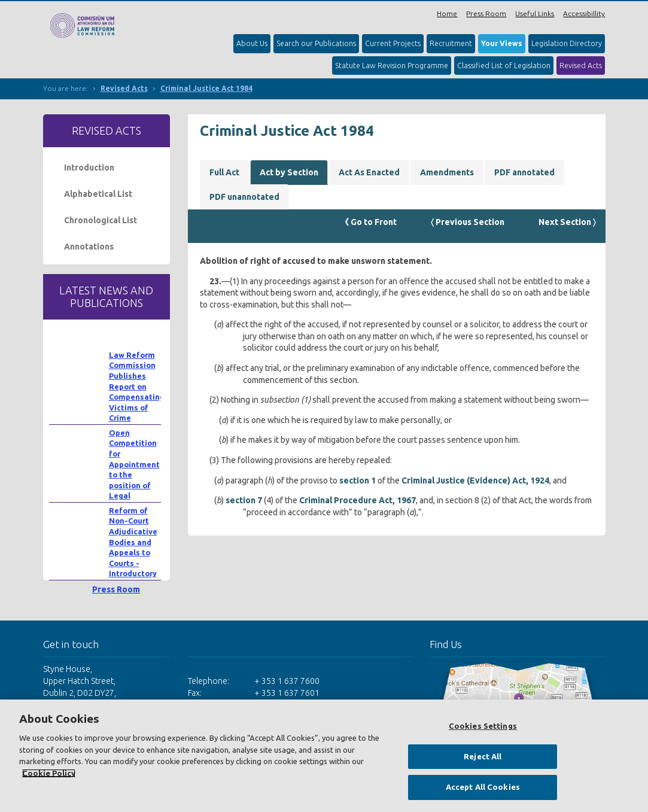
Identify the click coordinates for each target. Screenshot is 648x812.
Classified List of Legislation (504, 66)
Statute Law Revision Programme (392, 66)
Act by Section (289, 172)
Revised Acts (581, 66)
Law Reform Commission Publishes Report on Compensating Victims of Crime (137, 387)
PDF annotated (524, 172)
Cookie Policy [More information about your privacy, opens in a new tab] (49, 773)
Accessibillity (584, 13)
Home (447, 13)
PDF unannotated (244, 197)
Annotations (89, 247)
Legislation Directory (567, 43)
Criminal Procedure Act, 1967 (358, 500)
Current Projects (393, 43)
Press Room (486, 13)
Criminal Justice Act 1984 (206, 88)
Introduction (89, 168)
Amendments (447, 172)
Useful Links (535, 13)
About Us (252, 43)
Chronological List (101, 220)
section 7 (244, 500)
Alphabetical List (98, 194)
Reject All (483, 756)
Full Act (224, 172)
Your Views (502, 43)
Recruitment (451, 43)
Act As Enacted (369, 172)
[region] (324, 756)
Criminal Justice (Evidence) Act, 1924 (475, 480)
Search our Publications (316, 43)
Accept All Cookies (483, 787)
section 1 (358, 480)
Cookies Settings (483, 726)
